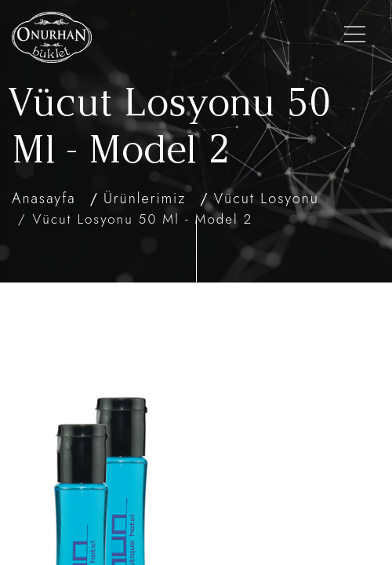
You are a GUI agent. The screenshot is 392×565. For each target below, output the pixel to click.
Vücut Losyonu (267, 199)
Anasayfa (44, 199)
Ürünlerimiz (145, 199)
